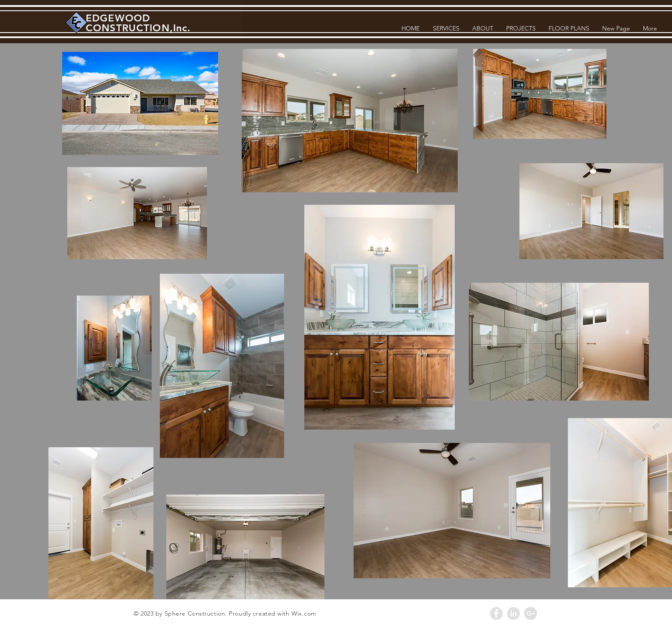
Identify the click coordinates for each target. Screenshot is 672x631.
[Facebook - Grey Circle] (496, 613)
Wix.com (304, 613)
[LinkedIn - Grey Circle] (513, 613)
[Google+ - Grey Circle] (531, 613)
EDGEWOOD (118, 18)
